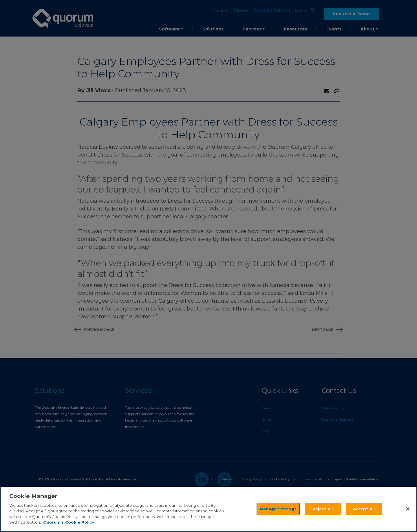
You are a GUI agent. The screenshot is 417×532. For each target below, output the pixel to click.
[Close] (408, 509)
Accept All (364, 509)
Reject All (323, 509)
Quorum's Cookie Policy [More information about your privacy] (69, 522)
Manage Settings (278, 509)
